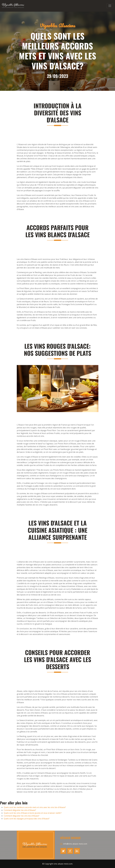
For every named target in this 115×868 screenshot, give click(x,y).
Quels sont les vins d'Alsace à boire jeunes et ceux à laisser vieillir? (33, 813)
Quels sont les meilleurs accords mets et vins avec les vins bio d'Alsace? (35, 807)
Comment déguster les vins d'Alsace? (20, 810)
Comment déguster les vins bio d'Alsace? (22, 816)
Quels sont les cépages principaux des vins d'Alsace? (27, 819)
